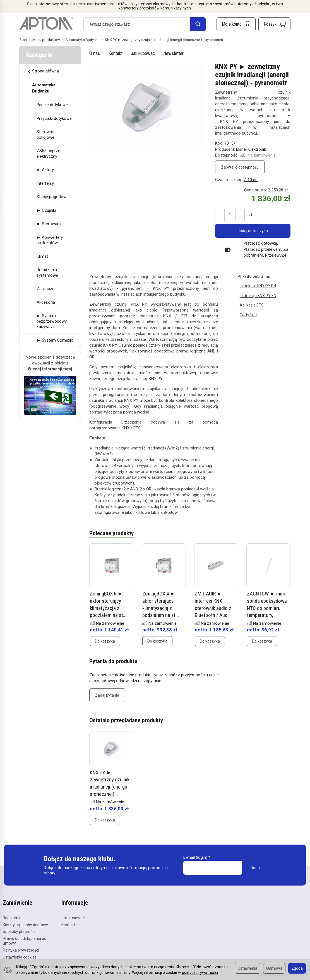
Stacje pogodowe (53, 197)
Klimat (42, 256)
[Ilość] (230, 215)
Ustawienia (247, 968)
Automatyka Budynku (44, 88)
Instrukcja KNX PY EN (258, 296)
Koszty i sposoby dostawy (25, 925)
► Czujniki (46, 210)
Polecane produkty (111, 534)
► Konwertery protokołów (50, 240)
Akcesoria (46, 302)
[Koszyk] (274, 24)
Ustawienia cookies (20, 957)
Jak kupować (143, 53)
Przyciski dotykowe (54, 118)
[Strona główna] (46, 23)
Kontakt (115, 53)
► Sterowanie (50, 224)
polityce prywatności (200, 972)
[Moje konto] (236, 24)
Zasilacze (45, 289)
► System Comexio (55, 340)
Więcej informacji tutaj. (50, 369)
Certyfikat (248, 315)
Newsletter (173, 53)
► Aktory (45, 170)
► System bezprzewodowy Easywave (52, 321)
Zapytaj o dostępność (240, 167)
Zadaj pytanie (107, 695)
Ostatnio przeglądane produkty (126, 721)
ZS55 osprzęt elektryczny (49, 154)
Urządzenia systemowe (47, 273)
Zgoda (297, 968)
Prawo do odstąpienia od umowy (25, 941)
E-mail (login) (195, 857)
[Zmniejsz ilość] (240, 215)
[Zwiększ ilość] (220, 215)
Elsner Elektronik (251, 149)
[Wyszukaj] (198, 24)
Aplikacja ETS (252, 305)
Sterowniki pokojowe (46, 135)
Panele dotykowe (52, 105)
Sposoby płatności (19, 932)
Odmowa (274, 968)
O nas (95, 53)
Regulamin (12, 918)
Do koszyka (105, 641)
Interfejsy (45, 183)
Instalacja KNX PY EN (258, 286)
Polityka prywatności (21, 950)
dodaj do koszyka (253, 231)
